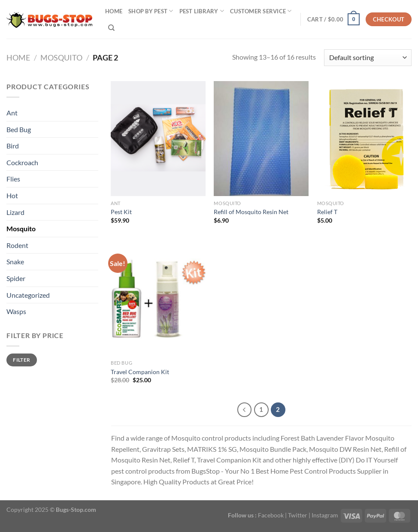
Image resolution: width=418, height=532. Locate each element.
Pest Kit (121, 212)
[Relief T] (365, 139)
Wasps (16, 311)
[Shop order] (368, 58)
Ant (12, 113)
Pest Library (202, 11)
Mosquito (61, 57)
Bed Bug (19, 129)
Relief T (327, 212)
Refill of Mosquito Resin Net (251, 212)
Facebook (271, 515)
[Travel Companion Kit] (158, 298)
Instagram (325, 515)
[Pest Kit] (158, 139)
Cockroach (22, 162)
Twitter (298, 515)
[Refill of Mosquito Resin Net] (261, 139)
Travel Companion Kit (140, 372)
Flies (13, 179)
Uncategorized (28, 295)
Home (114, 11)
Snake (15, 261)
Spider (16, 278)
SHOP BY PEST (151, 11)
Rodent (17, 245)
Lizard (15, 212)
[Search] (111, 28)
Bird (13, 146)
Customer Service (261, 11)
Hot (12, 195)
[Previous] (245, 410)
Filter (21, 360)
